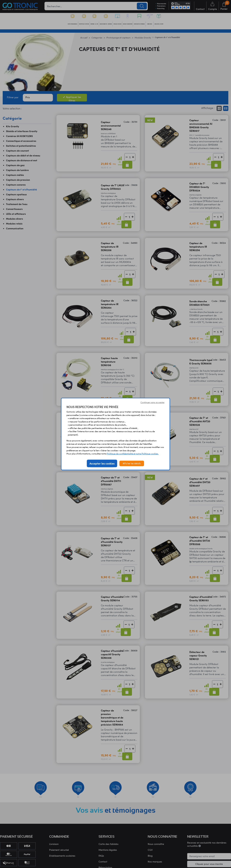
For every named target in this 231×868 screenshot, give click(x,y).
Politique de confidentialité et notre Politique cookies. (133, 454)
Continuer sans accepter (153, 402)
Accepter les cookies (102, 463)
